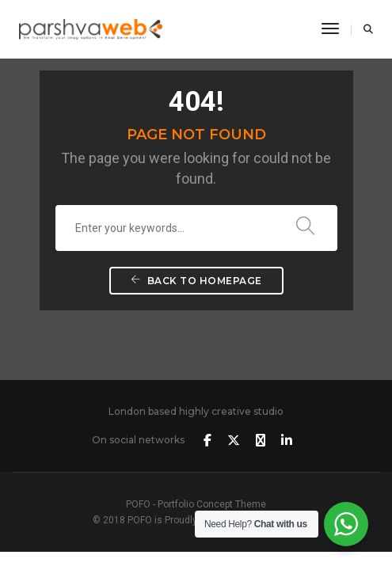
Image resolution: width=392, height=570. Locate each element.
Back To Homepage (196, 281)
